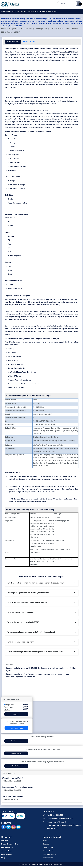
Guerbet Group (13, 360)
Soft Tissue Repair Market (12, 796)
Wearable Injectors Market (13, 778)
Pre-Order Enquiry (17, 741)
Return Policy (48, 858)
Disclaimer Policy (49, 854)
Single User (10, 705)
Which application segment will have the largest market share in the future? (36, 583)
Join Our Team (7, 851)
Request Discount (17, 753)
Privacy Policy (48, 851)
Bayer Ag (11, 349)
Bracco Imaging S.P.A (15, 356)
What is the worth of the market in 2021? (23, 622)
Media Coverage (7, 847)
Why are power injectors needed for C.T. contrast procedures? (31, 632)
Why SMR (5, 841)
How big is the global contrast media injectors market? (28, 593)
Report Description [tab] (13, 42)
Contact (46, 844)
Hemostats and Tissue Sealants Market (18, 787)
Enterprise (9, 710)
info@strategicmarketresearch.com (60, 819)
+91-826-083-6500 (56, 815)
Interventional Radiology (16, 185)
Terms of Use (48, 847)
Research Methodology (10, 844)
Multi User (9, 707)
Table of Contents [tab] (29, 42)
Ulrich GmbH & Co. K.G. (16, 364)
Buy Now (16, 714)
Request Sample (17, 728)
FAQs (45, 841)
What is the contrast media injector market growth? (27, 603)
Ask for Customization (17, 766)
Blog (3, 858)
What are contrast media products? (21, 612)
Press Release (7, 854)
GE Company (12, 352)
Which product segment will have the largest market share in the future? (35, 652)
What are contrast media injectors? (21, 642)
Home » (4, 11)
